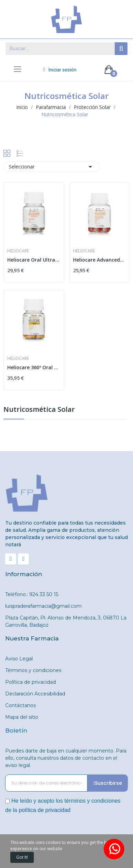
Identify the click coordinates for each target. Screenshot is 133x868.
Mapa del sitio (22, 717)
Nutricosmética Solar (39, 410)
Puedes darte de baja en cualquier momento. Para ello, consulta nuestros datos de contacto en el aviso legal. (66, 758)
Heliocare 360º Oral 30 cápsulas (34, 367)
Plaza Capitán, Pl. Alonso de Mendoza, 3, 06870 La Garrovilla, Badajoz (66, 621)
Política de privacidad (30, 682)
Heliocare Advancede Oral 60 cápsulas (100, 260)
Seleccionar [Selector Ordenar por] (52, 167)
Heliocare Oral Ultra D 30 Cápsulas (34, 260)
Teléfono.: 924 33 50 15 (32, 594)
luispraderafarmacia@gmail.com (43, 606)
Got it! (22, 857)
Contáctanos (21, 705)
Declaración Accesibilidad (35, 694)
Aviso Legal (19, 659)
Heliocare (18, 251)
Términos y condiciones (33, 670)
